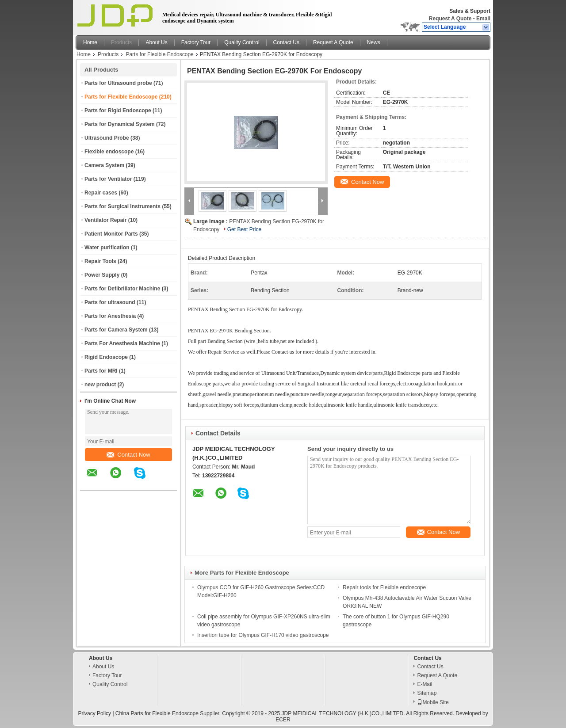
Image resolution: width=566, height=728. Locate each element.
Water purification (107, 248)
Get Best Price (244, 229)
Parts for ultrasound (110, 302)
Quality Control (242, 42)
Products (121, 42)
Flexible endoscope (109, 152)
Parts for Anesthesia (110, 316)
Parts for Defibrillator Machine (122, 289)
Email (483, 19)
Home (90, 42)
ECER (283, 720)
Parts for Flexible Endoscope (159, 54)
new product (100, 385)
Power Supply (102, 275)
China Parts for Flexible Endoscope (157, 713)
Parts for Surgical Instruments (122, 206)
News (374, 42)
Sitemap (427, 693)
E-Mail (424, 684)
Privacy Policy (94, 713)
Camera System (104, 165)
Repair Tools (100, 261)
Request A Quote (450, 19)
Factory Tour (196, 42)
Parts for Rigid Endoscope (118, 111)
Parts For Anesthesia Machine (122, 343)
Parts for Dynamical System (120, 124)
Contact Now (128, 455)
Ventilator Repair (105, 220)
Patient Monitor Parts (111, 234)
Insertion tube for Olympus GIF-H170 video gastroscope (263, 635)
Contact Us (286, 42)
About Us (156, 42)
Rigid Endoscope (106, 357)
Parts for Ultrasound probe (118, 83)
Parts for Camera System (116, 330)
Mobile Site (433, 702)
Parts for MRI (101, 371)
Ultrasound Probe (107, 138)
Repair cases (101, 193)
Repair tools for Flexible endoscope (384, 587)
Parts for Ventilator (108, 179)
